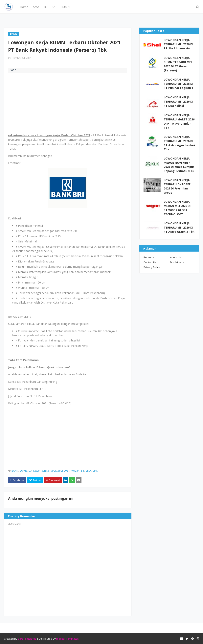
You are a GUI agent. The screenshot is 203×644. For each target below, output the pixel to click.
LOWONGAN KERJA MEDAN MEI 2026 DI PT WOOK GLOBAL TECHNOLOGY (177, 208)
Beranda (149, 257)
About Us (176, 257)
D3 (30, 471)
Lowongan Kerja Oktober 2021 (51, 471)
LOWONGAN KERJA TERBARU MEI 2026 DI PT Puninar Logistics (178, 84)
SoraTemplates (27, 639)
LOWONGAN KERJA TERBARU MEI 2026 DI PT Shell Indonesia (178, 44)
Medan (75, 471)
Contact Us (150, 262)
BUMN (23, 471)
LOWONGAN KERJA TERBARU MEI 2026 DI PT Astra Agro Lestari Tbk (179, 143)
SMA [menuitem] (36, 7)
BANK (15, 471)
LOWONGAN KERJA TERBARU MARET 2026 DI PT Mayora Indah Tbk (179, 121)
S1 (83, 471)
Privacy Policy (152, 267)
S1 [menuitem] (54, 7)
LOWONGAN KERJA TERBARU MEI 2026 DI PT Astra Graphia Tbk (179, 227)
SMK (95, 471)
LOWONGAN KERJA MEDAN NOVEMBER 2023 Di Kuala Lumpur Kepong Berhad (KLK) (179, 165)
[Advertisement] (68, 103)
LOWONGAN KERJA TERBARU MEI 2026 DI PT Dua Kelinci (178, 101)
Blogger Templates (68, 639)
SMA (88, 471)
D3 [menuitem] (46, 7)
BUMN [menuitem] (65, 7)
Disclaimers (177, 262)
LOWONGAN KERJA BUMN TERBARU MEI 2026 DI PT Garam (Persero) (178, 64)
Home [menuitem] (24, 7)
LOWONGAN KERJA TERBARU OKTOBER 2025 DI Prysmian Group (177, 186)
